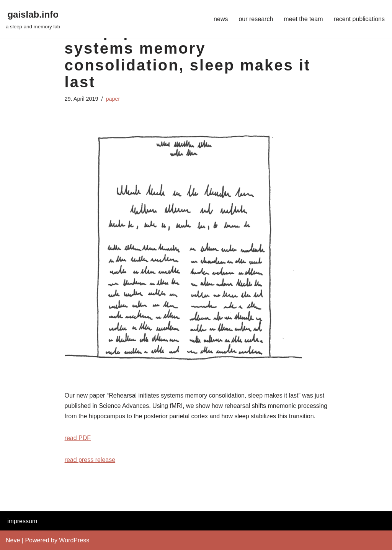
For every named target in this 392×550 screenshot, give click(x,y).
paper (113, 99)
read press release (90, 460)
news (221, 19)
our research (256, 19)
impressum (22, 521)
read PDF (78, 438)
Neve (13, 540)
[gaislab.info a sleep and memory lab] (33, 19)
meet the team (303, 19)
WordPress (74, 540)
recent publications (359, 19)
